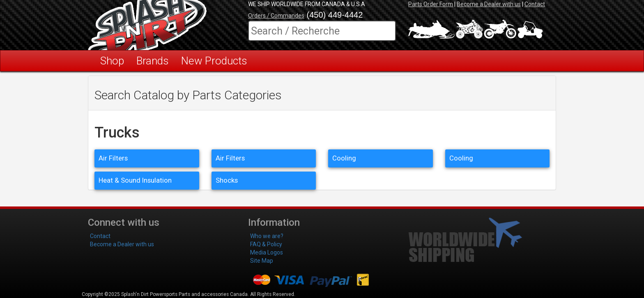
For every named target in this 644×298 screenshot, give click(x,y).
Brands (153, 61)
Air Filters (113, 158)
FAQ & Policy (266, 244)
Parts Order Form (431, 4)
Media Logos (267, 252)
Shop (112, 61)
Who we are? (267, 236)
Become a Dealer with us (489, 4)
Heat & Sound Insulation (135, 180)
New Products (214, 61)
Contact (535, 4)
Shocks (227, 180)
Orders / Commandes (276, 16)
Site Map (262, 261)
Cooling (344, 158)
